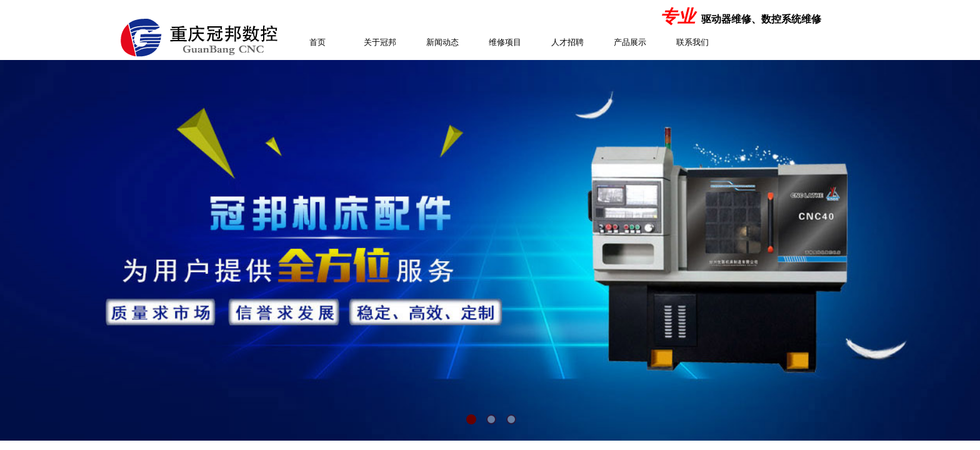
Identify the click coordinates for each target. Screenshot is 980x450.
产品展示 (630, 42)
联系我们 (692, 42)
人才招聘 (567, 42)
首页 (317, 42)
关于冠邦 (380, 42)
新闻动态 (442, 42)
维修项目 (505, 42)
